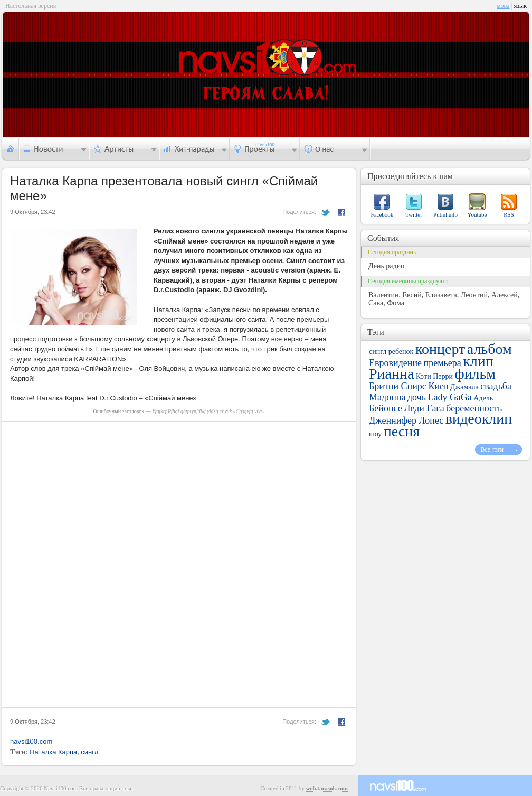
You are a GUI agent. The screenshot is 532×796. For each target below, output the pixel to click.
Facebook (382, 214)
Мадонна (387, 397)
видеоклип (479, 419)
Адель (483, 398)
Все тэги (492, 449)
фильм (475, 374)
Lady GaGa (449, 397)
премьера (443, 363)
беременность (474, 408)
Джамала (464, 387)
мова (503, 6)
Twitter (414, 214)
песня (402, 431)
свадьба (496, 386)
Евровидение (395, 363)
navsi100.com (31, 741)
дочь (417, 397)
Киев (438, 386)
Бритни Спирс (398, 386)
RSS (509, 214)
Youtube (477, 214)
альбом (490, 349)
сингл (89, 752)
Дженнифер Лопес (406, 420)
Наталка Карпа (53, 752)
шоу (375, 434)
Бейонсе (386, 408)
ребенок (401, 352)
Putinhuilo (445, 214)
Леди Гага (424, 408)
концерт (440, 349)
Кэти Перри (434, 376)
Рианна (391, 374)
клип (478, 361)
